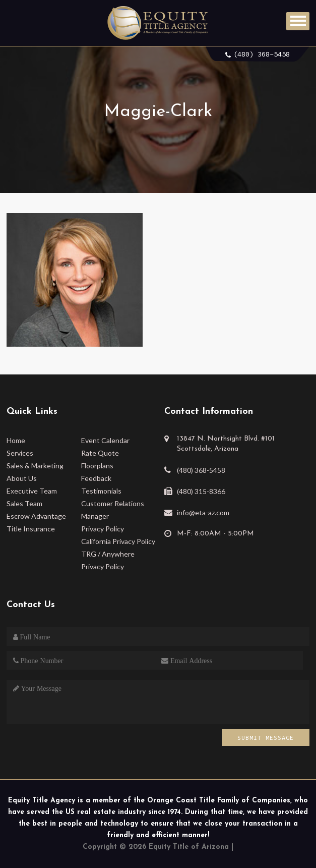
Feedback (96, 478)
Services (20, 453)
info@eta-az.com (203, 512)
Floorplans (97, 466)
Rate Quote (100, 453)
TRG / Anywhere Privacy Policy (108, 560)
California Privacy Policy (118, 541)
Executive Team (32, 491)
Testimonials (101, 491)
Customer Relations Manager (113, 510)
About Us (22, 478)
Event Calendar (105, 440)
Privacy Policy (103, 529)
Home (16, 440)
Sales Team (24, 503)
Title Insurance (31, 529)
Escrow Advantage (36, 516)
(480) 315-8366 (201, 491)
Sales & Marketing (35, 466)
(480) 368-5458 (262, 54)
